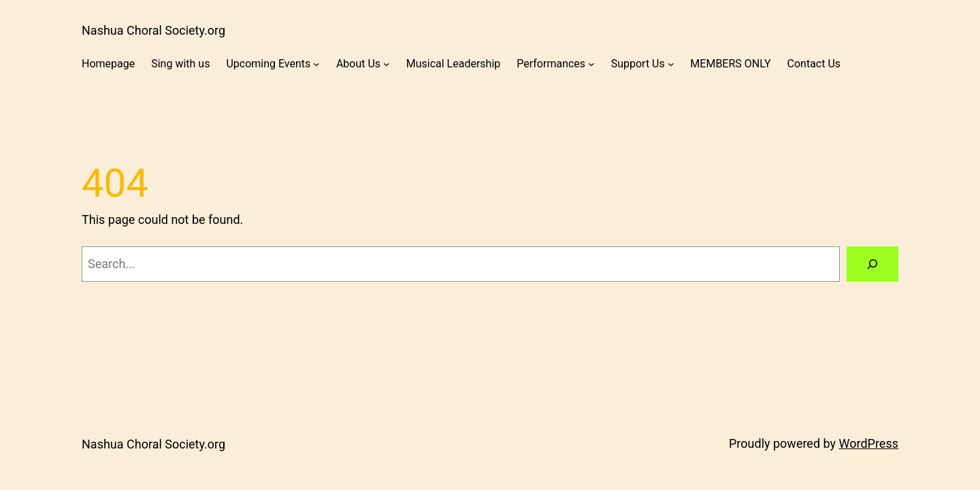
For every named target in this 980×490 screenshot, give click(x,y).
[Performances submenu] (591, 64)
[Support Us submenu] (671, 64)
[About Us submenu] (387, 64)
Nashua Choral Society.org (153, 30)
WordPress (869, 443)
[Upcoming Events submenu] (316, 64)
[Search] (872, 264)
